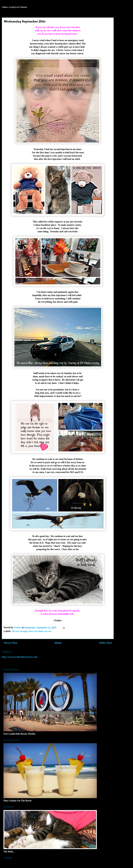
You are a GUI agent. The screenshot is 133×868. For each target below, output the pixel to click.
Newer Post (10, 643)
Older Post (105, 643)
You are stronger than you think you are (32, 631)
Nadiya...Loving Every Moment (14, 7)
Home (58, 643)
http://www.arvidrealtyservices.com (20, 657)
